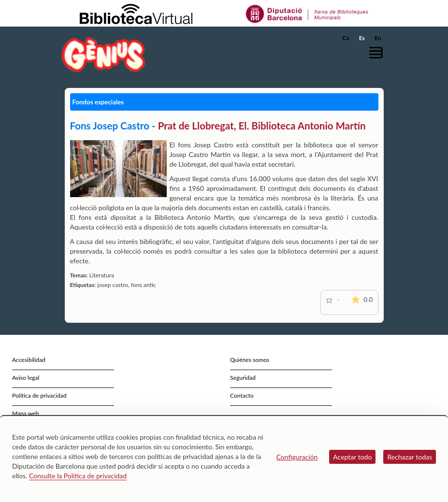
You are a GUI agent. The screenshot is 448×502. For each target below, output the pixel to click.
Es (362, 38)
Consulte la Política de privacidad (78, 476)
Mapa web (25, 413)
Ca (346, 38)
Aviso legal (26, 378)
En (378, 38)
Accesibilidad (29, 360)
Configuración (297, 457)
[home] (103, 54)
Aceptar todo (352, 457)
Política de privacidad (39, 395)
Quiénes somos (250, 360)
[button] (378, 52)
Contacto (242, 395)
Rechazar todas (410, 457)
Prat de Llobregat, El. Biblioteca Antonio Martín (262, 126)
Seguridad (243, 378)
